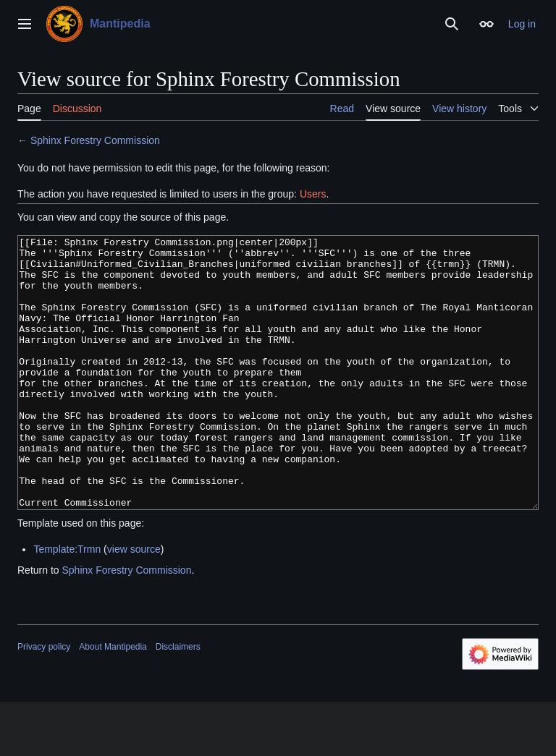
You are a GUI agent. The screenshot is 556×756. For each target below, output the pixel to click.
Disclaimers (178, 701)
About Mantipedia (113, 701)
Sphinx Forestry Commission (95, 140)
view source (134, 603)
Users (313, 194)
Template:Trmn (67, 603)
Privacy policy (44, 701)
